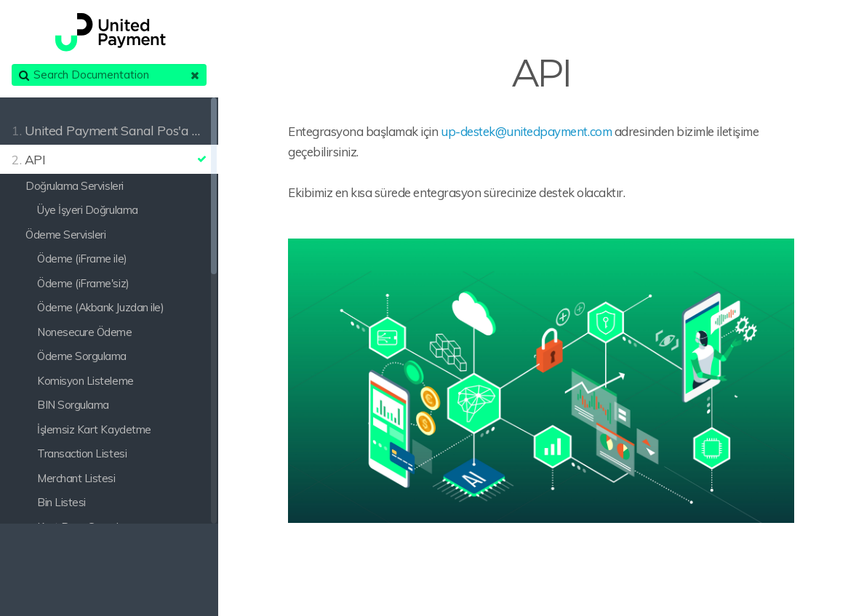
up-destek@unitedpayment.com (526, 131)
